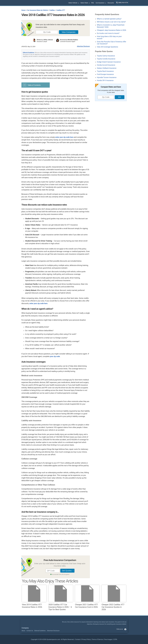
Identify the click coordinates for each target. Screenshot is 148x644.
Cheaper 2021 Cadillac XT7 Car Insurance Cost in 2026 (87, 597)
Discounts (111, 3)
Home (23, 10)
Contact (78, 639)
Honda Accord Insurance (106, 65)
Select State (85, 3)
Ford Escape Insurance (105, 74)
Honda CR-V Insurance (105, 80)
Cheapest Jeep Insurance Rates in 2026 (112, 30)
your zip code (55, 356)
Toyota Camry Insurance (106, 56)
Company (25, 628)
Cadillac (52, 10)
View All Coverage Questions (108, 47)
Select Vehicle (74, 3)
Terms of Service (97, 639)
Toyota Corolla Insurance (106, 59)
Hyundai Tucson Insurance (107, 77)
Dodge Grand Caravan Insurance (109, 62)
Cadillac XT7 (61, 10)
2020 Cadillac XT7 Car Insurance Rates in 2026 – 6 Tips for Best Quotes (61, 598)
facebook (125, 629)
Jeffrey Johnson (48, 40)
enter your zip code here (64, 137)
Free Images (108, 639)
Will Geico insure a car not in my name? (111, 22)
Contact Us (30, 631)
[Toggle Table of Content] (36, 85)
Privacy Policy (86, 639)
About (23, 631)
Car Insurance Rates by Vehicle (37, 10)
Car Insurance (101, 3)
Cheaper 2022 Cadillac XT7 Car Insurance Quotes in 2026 (114, 598)
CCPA (115, 639)
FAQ (93, 3)
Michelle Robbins (73, 40)
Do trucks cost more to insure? (108, 33)
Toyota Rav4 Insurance (105, 71)
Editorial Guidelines (29, 53)
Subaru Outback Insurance (107, 68)
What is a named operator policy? (109, 19)
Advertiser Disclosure (83, 46)
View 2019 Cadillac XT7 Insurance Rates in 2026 (34, 597)
